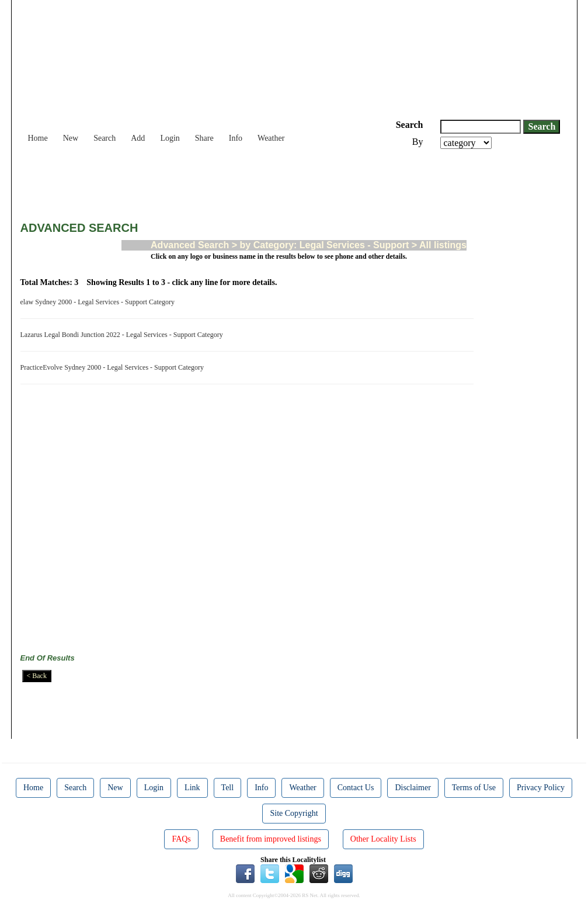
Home (38, 138)
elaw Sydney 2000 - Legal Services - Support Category (100, 302)
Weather (271, 138)
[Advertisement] (233, 181)
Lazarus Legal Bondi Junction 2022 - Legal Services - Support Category (123, 335)
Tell (228, 788)
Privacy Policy (541, 788)
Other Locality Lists (383, 839)
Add (138, 138)
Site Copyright (294, 813)
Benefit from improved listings (271, 839)
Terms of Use (474, 788)
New (71, 138)
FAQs (181, 839)
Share (204, 138)
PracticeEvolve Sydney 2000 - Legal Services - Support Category (114, 367)
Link (192, 788)
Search (105, 138)
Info (236, 138)
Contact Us (356, 788)
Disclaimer (413, 788)
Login (170, 138)
